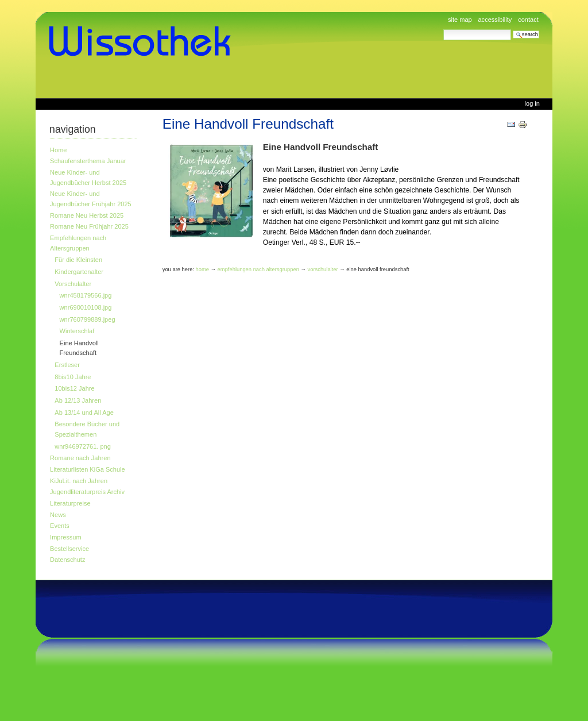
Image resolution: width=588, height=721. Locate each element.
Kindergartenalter (79, 272)
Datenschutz (67, 560)
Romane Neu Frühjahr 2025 (89, 226)
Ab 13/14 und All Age (84, 412)
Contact (528, 20)
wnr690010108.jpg (86, 307)
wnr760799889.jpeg (88, 319)
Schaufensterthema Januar (88, 161)
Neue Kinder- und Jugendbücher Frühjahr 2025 (91, 199)
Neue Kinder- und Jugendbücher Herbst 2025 (88, 178)
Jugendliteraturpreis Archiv (87, 492)
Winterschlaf (77, 331)
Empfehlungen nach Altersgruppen (78, 243)
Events (60, 526)
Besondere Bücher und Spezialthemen (87, 429)
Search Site (443, 29)
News (58, 515)
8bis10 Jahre (73, 377)
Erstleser (67, 365)
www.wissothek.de (144, 41)
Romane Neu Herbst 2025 (87, 215)
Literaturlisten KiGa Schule (88, 469)
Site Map (460, 20)
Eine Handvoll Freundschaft (79, 348)
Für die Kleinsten (78, 260)
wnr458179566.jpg (86, 295)
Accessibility (495, 20)
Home (58, 150)
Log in (532, 103)
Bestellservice (69, 549)
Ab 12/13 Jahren (78, 400)
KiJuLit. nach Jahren (79, 481)
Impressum (66, 537)
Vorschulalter (73, 284)
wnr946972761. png (83, 446)
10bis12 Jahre (74, 388)
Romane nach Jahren (80, 458)
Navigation (73, 129)
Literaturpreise (70, 503)
